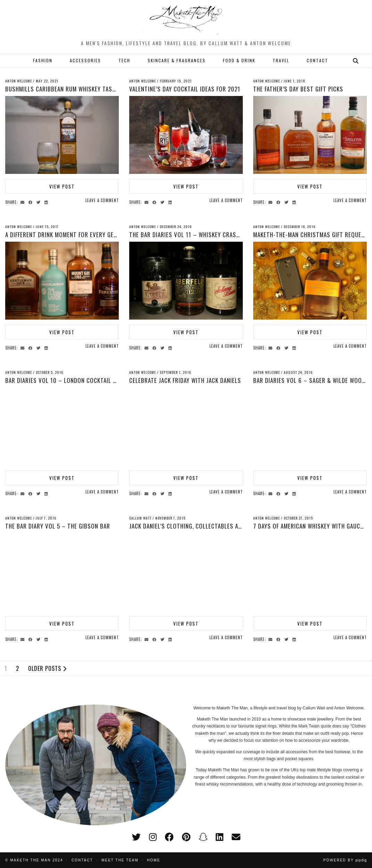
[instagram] (153, 837)
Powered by (345, 860)
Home (154, 860)
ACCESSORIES (85, 60)
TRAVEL (281, 60)
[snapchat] (203, 837)
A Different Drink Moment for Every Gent (63, 235)
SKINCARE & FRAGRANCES (177, 60)
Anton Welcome (19, 81)
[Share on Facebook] (31, 202)
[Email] (236, 837)
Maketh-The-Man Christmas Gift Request (311, 235)
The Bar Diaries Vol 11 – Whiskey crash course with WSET (211, 235)
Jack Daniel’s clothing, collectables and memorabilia (205, 526)
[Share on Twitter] (39, 202)
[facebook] (169, 837)
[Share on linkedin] (47, 202)
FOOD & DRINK (239, 60)
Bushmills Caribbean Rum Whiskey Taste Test (69, 89)
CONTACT (317, 60)
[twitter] (136, 837)
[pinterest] (186, 837)
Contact (82, 860)
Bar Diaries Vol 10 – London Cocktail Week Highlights (82, 380)
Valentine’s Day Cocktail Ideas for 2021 (185, 89)
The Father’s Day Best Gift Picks (298, 89)
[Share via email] (23, 202)
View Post (62, 186)
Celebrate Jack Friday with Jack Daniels (185, 380)
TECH (124, 60)
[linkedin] (220, 837)
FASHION (43, 60)
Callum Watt (140, 518)
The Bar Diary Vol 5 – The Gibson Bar (58, 526)
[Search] (356, 61)
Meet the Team (120, 860)
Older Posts (47, 668)
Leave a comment (102, 200)
